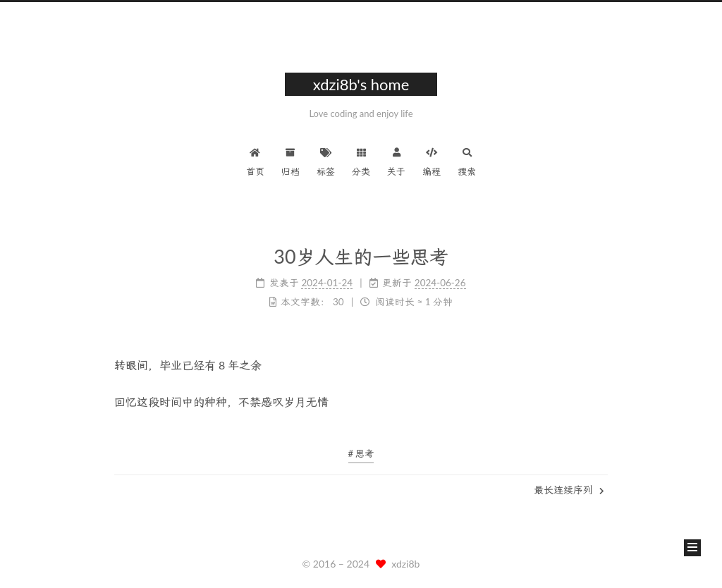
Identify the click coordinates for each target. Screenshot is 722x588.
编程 (432, 160)
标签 (326, 160)
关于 (396, 160)
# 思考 (361, 453)
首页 (255, 160)
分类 (361, 160)
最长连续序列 (569, 490)
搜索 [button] (467, 160)
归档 (290, 160)
